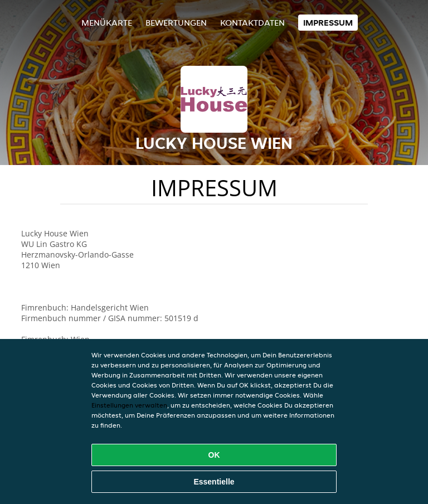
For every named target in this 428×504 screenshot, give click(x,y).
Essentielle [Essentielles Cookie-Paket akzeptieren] (214, 482)
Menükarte (107, 23)
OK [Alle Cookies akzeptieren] (214, 455)
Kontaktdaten (252, 23)
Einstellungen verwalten (129, 405)
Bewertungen (176, 23)
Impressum (328, 23)
